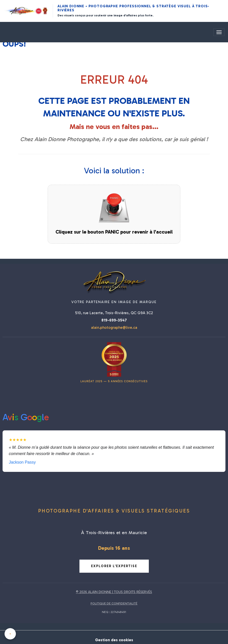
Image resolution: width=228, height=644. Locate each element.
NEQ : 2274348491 (114, 612)
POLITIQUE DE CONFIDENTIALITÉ (114, 603)
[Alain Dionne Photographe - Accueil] (26, 11)
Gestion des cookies (114, 637)
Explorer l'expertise (114, 566)
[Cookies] (11, 634)
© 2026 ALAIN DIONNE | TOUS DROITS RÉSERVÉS (114, 592)
